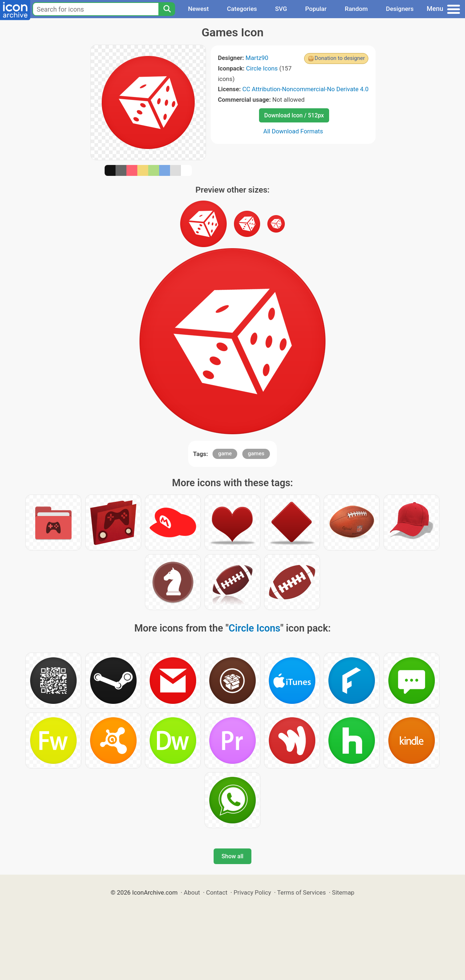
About (192, 892)
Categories (242, 9)
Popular (316, 9)
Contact (217, 892)
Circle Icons (262, 68)
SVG (281, 9)
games (256, 453)
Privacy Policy (252, 892)
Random (356, 9)
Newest (198, 9)
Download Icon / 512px (294, 115)
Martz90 (257, 58)
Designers (400, 9)
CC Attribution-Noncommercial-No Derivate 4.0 (305, 89)
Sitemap (343, 892)
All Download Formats (293, 131)
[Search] (167, 9)
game (225, 453)
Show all (232, 856)
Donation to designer (340, 58)
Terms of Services (302, 892)
